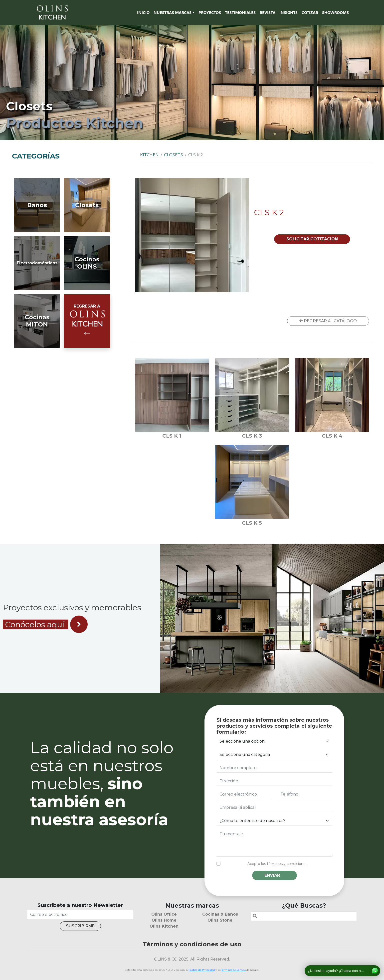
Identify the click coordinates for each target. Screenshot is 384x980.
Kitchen (149, 155)
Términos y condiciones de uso (192, 944)
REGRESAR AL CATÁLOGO (328, 321)
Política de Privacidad (202, 970)
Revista (268, 12)
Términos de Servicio (233, 970)
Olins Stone (220, 920)
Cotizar (310, 12)
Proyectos (210, 12)
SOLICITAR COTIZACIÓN (312, 239)
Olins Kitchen (164, 926)
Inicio (143, 12)
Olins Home (164, 920)
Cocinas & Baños (220, 914)
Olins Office (164, 914)
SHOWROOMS (335, 12)
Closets (174, 155)
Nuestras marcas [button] (173, 12)
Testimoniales (240, 12)
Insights (288, 12)
